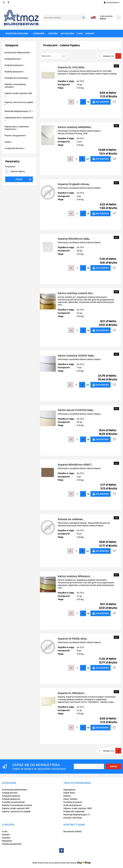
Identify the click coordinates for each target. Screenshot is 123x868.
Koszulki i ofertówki (73, 818)
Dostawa (6, 838)
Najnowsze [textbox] (46, 56)
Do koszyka (100, 102)
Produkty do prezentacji (17, 78)
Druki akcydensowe (73, 805)
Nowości (53, 33)
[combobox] (53, 56)
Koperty (67, 796)
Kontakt (90, 33)
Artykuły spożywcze (14, 72)
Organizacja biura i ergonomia (19, 119)
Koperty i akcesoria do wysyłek (19, 103)
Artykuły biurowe (13, 59)
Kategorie (39, 33)
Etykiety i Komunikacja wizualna (15, 86)
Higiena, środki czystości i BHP (78, 808)
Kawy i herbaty (70, 799)
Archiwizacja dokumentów (18, 52)
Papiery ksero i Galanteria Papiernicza (17, 128)
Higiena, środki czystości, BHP (18, 94)
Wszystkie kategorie (17, 33)
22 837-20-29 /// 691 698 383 (4, 2)
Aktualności (67, 33)
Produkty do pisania (73, 802)
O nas (80, 33)
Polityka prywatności (12, 844)
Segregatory (69, 790)
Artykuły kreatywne (14, 65)
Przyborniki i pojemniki (74, 811)
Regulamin (7, 841)
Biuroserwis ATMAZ (73, 831)
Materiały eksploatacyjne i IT (19, 111)
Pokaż (19, 179)
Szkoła (8, 142)
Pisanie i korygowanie (16, 135)
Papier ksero (69, 793)
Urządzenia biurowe (15, 148)
